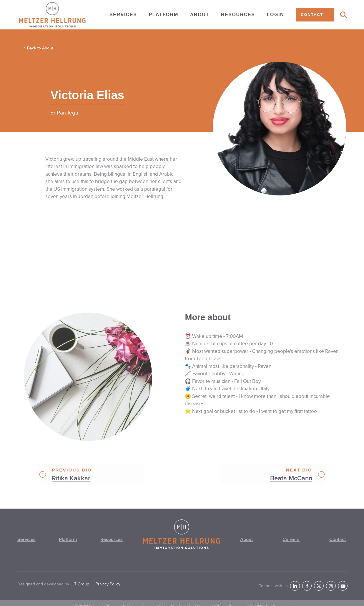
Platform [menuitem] (163, 15)
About (247, 541)
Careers (291, 541)
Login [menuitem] (276, 15)
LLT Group (80, 579)
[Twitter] (324, 580)
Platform (68, 541)
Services (27, 541)
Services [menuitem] (123, 15)
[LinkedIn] (305, 580)
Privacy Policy (108, 579)
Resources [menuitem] (238, 15)
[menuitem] (315, 15)
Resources (111, 541)
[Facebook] (315, 580)
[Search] (343, 15)
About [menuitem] (200, 15)
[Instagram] (334, 580)
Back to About (40, 48)
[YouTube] (344, 580)
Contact (337, 541)
